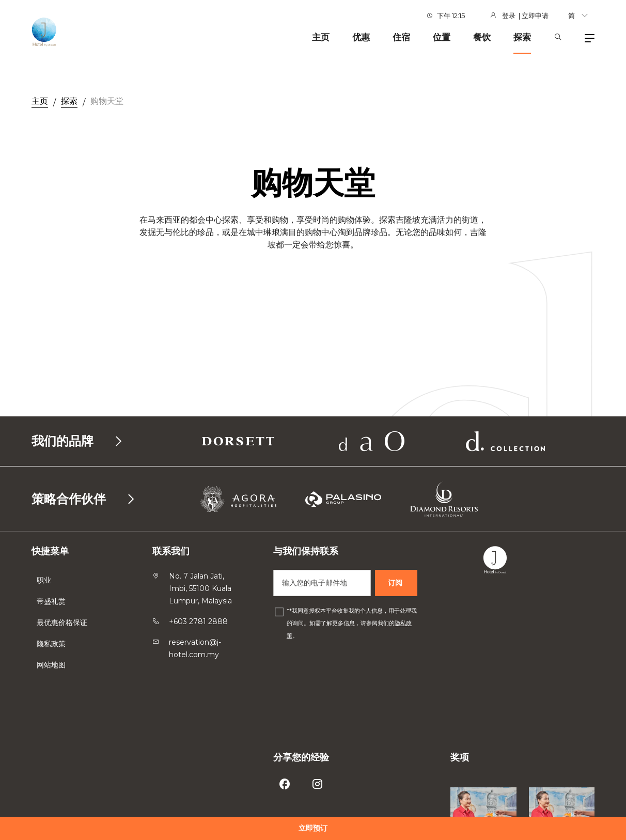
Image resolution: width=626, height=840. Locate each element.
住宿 (401, 37)
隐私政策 (52, 644)
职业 (44, 580)
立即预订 (313, 828)
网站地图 (52, 665)
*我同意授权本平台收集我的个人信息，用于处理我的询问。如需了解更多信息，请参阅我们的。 (352, 623)
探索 (522, 37)
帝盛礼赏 (51, 601)
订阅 (396, 583)
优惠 (361, 37)
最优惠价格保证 (63, 623)
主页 (321, 37)
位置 (442, 37)
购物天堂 (107, 101)
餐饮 (482, 37)
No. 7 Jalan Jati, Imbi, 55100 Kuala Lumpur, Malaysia (200, 588)
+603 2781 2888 (198, 621)
